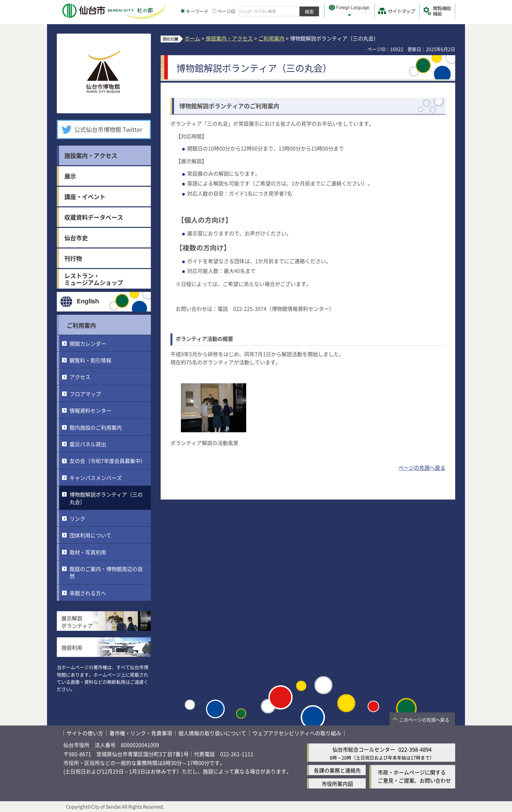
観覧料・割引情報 (90, 360)
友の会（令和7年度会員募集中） (108, 461)
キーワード (195, 11)
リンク (77, 518)
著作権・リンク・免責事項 (141, 733)
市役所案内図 (337, 784)
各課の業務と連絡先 (337, 770)
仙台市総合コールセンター (364, 749)
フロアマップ (85, 394)
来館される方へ (88, 593)
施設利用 (72, 647)
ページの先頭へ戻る (422, 468)
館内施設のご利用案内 (96, 427)
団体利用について (90, 535)
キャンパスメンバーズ (96, 478)
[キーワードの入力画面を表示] (183, 11)
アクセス (80, 377)
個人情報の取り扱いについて (212, 733)
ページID (224, 11)
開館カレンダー (88, 343)
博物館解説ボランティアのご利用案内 (229, 106)
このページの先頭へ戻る (424, 720)
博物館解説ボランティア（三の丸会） (106, 498)
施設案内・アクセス (229, 38)
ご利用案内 (81, 325)
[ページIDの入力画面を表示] (214, 11)
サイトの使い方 (85, 733)
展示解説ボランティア (77, 622)
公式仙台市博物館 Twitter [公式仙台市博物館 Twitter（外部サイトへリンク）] (108, 129)
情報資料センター (90, 410)
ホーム (192, 38)
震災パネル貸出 (88, 444)
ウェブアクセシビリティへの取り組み (297, 733)
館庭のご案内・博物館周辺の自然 (106, 572)
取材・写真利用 (88, 552)
